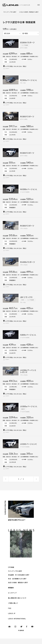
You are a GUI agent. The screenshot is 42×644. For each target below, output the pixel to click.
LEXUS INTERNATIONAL (17, 624)
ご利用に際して (13, 609)
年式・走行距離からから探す (17, 584)
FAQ (10, 614)
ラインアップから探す (10, 12)
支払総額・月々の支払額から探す (19, 580)
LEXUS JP (12, 619)
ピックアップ (12, 598)
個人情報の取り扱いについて (17, 603)
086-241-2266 (18, 66)
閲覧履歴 (11, 593)
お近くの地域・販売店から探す (18, 588)
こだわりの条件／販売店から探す (29, 12)
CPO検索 (11, 573)
